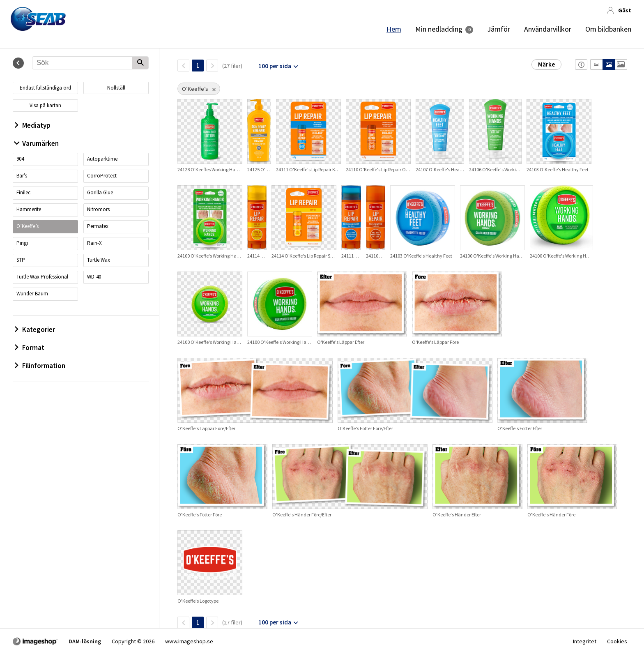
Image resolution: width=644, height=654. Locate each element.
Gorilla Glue (100, 192)
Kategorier (35, 329)
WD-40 (94, 277)
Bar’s (22, 176)
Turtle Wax (99, 260)
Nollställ (116, 88)
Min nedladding (439, 29)
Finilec (23, 192)
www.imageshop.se (189, 641)
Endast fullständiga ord (45, 88)
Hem (394, 29)
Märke (546, 64)
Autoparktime (102, 159)
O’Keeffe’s (28, 226)
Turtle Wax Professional (42, 277)
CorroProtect (102, 176)
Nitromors (98, 209)
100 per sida (275, 66)
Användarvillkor (548, 29)
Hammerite (29, 209)
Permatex (98, 226)
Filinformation (40, 366)
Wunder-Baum (32, 294)
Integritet (585, 641)
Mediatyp (33, 125)
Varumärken (37, 143)
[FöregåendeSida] (183, 66)
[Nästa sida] (212, 66)
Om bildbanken (608, 29)
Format (30, 348)
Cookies (617, 641)
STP (21, 260)
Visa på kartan (45, 105)
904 (20, 159)
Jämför (499, 29)
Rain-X (94, 243)
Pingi (22, 243)
